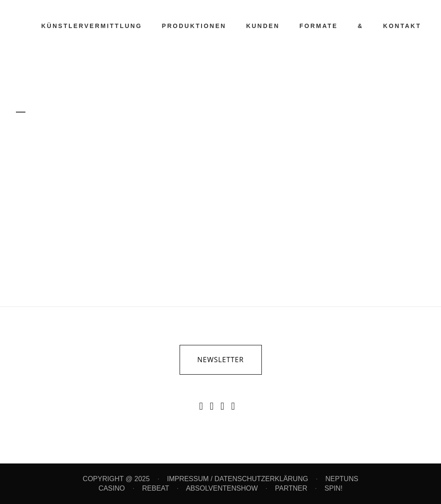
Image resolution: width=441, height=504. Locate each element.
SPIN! (334, 488)
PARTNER (291, 488)
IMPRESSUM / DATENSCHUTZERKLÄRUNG (238, 479)
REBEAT (156, 488)
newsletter (220, 360)
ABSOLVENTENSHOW (222, 488)
